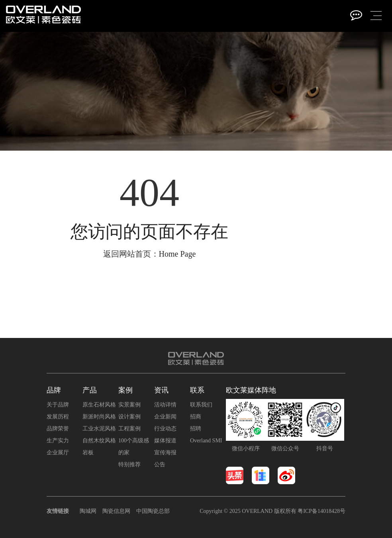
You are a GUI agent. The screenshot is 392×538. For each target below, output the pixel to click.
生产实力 (58, 441)
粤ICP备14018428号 (321, 511)
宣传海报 (165, 453)
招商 (196, 417)
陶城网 (88, 511)
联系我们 (201, 405)
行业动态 (165, 429)
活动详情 (165, 405)
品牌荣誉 (58, 429)
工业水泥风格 (99, 429)
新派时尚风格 (99, 417)
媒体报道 (165, 441)
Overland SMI (206, 441)
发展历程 (58, 417)
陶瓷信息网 (116, 511)
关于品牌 (58, 405)
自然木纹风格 (99, 441)
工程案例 (129, 429)
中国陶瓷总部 (153, 511)
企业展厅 (58, 453)
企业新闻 (165, 417)
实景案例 (129, 405)
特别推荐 (129, 464)
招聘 (196, 429)
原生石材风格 (99, 405)
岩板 (88, 453)
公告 (160, 464)
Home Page (177, 254)
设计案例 (129, 417)
